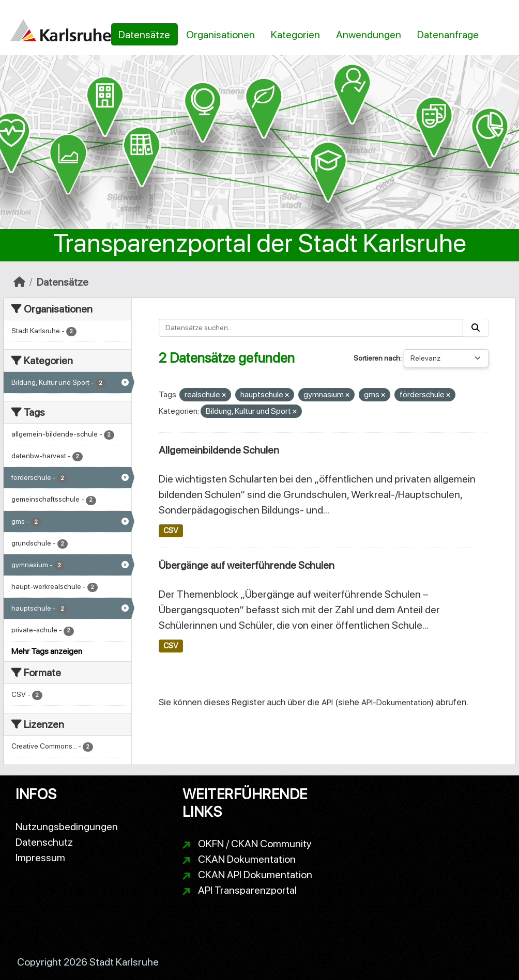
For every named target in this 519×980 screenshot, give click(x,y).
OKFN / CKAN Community (255, 844)
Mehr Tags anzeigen (47, 651)
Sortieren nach (377, 358)
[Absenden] (476, 328)
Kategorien (295, 35)
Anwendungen (369, 35)
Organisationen (220, 35)
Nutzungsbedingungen (67, 827)
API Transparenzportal (247, 890)
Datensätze (144, 35)
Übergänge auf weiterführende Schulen (247, 565)
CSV (171, 531)
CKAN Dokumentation (247, 859)
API (327, 702)
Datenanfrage (448, 35)
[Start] (19, 282)
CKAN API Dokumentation (255, 875)
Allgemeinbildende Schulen (219, 450)
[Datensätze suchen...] (311, 328)
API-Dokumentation (396, 702)
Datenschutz (44, 842)
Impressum (40, 858)
